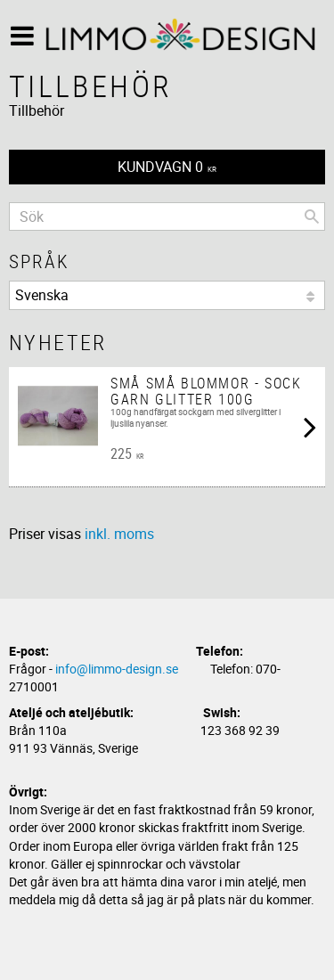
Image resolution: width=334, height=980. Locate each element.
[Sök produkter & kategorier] (167, 216)
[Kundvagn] (167, 167)
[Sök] (312, 216)
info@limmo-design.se (117, 669)
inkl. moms (119, 534)
